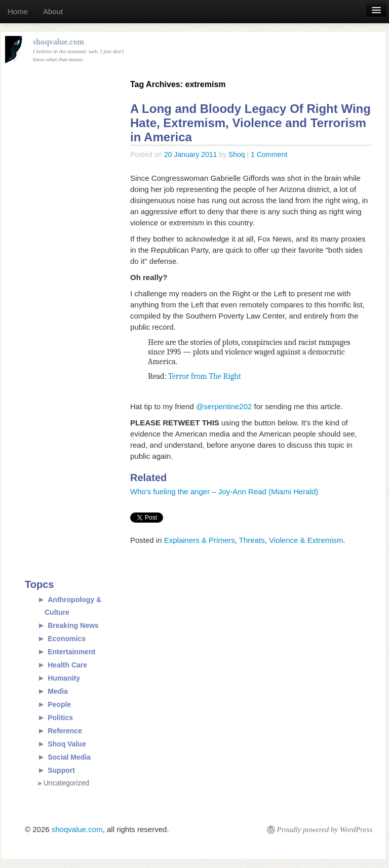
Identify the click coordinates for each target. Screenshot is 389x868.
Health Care (67, 665)
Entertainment (71, 652)
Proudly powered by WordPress (325, 830)
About (53, 11)
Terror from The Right (205, 376)
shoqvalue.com (77, 829)
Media (58, 691)
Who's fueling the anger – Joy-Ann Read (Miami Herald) (224, 491)
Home (18, 11)
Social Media (69, 757)
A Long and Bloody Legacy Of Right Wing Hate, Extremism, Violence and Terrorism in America (250, 123)
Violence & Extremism (306, 540)
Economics (67, 639)
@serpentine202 (225, 406)
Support (61, 770)
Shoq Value (67, 744)
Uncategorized (66, 783)
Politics (60, 718)
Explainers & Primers (200, 540)
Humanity (64, 678)
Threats (252, 540)
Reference (65, 731)
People (59, 704)
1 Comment (269, 154)
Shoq (237, 154)
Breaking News (73, 625)
